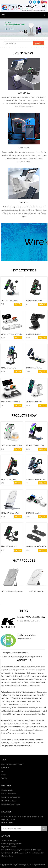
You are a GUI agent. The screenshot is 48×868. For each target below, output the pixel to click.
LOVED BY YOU (24, 53)
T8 (2, 405)
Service (4, 775)
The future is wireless (26, 635)
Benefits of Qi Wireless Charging (31, 617)
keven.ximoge (11, 847)
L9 (27, 304)
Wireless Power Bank (9, 794)
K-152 (28, 372)
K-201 (28, 551)
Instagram (46, 2)
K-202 (3, 338)
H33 (3, 449)
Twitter (34, 2)
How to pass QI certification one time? (15, 653)
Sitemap (4, 778)
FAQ (3, 771)
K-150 (28, 405)
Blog (24, 611)
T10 (3, 304)
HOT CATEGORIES (24, 270)
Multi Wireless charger (9, 801)
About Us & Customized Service (12, 764)
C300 (3, 551)
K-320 (3, 517)
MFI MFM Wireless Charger (11, 805)
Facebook (31, 2)
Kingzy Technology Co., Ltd (22, 865)
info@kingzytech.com (14, 844)
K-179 (28, 449)
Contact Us (5, 768)
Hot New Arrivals (7, 790)
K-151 (28, 517)
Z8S (3, 483)
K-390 (28, 338)
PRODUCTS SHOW (24, 416)
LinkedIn (38, 2)
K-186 (3, 372)
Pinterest (42, 2)
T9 (27, 483)
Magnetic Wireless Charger (11, 797)
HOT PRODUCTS (24, 561)
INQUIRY (18, 304)
